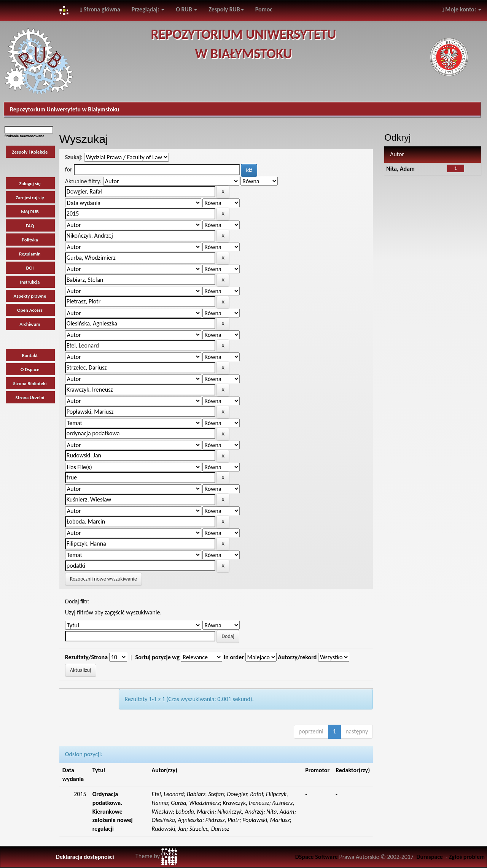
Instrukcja (30, 282)
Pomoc (264, 9)
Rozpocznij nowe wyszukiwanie (103, 579)
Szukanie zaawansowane (24, 136)
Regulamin (30, 254)
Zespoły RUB (226, 9)
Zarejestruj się (30, 198)
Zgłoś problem (467, 857)
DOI (30, 268)
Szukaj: (74, 157)
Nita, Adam (400, 169)
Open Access (30, 310)
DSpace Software (317, 857)
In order (234, 657)
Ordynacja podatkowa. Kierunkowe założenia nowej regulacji (113, 811)
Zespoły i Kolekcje (30, 152)
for (69, 169)
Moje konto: (462, 9)
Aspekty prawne (30, 296)
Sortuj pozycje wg (158, 657)
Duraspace (430, 857)
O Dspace (30, 369)
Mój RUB (30, 212)
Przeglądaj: (148, 9)
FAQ (30, 226)
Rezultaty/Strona (86, 657)
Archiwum (30, 324)
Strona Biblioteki (30, 383)
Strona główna (100, 9)
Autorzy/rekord (297, 657)
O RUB (186, 9)
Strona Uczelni (30, 398)
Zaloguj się (30, 183)
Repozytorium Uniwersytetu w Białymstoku (64, 109)
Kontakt (30, 355)
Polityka (30, 240)
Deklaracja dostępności (85, 857)
